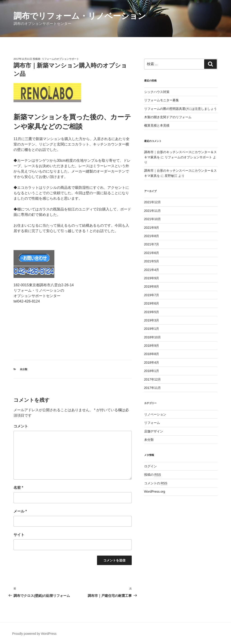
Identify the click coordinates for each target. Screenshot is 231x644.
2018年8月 (152, 354)
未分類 (24, 369)
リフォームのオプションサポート (60, 59)
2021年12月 (153, 202)
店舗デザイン (154, 431)
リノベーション (155, 414)
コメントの (156, 483)
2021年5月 (152, 261)
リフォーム (152, 423)
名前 (18, 488)
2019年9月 (152, 278)
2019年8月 (152, 286)
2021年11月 (153, 211)
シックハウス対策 (157, 92)
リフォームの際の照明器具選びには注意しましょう (180, 109)
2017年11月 (153, 388)
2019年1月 (152, 329)
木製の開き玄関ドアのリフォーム (168, 117)
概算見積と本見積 (157, 125)
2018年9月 (152, 346)
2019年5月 (152, 312)
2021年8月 (152, 236)
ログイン (150, 466)
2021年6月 (152, 253)
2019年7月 (152, 295)
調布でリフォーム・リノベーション (80, 16)
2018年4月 (152, 362)
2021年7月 (152, 244)
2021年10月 (153, 219)
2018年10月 (153, 337)
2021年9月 (152, 228)
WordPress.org (155, 492)
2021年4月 (152, 270)
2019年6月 (152, 303)
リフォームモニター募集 (162, 100)
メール (20, 511)
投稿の (153, 475)
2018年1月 (152, 371)
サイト (19, 535)
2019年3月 (152, 320)
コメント (21, 426)
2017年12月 (153, 379)
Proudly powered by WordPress (34, 634)
